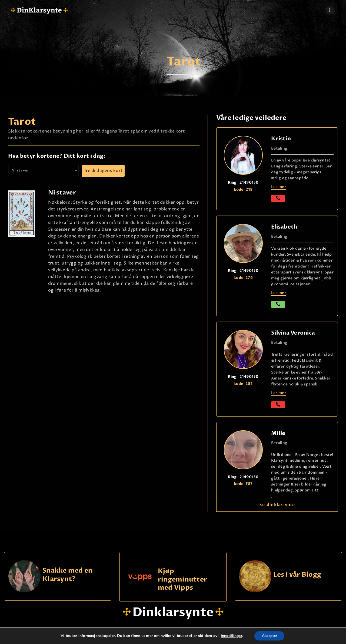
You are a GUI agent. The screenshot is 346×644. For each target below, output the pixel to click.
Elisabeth (284, 227)
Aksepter (269, 635)
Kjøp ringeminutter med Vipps (182, 579)
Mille (278, 433)
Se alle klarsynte (277, 505)
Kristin (281, 139)
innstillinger (230, 636)
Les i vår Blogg (297, 575)
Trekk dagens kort (103, 171)
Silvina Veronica (293, 333)
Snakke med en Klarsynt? (67, 575)
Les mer (279, 187)
